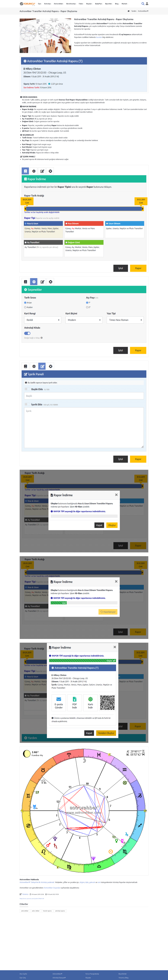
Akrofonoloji (71, 4)
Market (125, 4)
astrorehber (25, 911)
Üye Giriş (23, 978)
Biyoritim (109, 4)
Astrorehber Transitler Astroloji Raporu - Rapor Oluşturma (48, 11)
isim (99, 882)
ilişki (87, 882)
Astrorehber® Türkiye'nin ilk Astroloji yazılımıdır (37, 882)
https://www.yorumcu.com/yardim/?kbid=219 (32, 899)
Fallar (81, 4)
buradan (99, 37)
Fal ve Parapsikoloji (92, 974)
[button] (143, 4)
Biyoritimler (123, 974)
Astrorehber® (143, 11)
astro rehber (36, 911)
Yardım (134, 11)
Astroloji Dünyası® (59, 978)
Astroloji (47, 4)
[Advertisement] (84, 932)
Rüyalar (89, 4)
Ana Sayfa (23, 974)
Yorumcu (25, 894)
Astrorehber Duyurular (52, 888)
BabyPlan (99, 4)
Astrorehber (59, 4)
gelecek (92, 882)
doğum (82, 882)
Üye (40, 4)
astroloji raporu (60, 911)
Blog (117, 4)
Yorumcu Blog (123, 978)
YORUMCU (29, 4)
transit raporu (47, 911)
